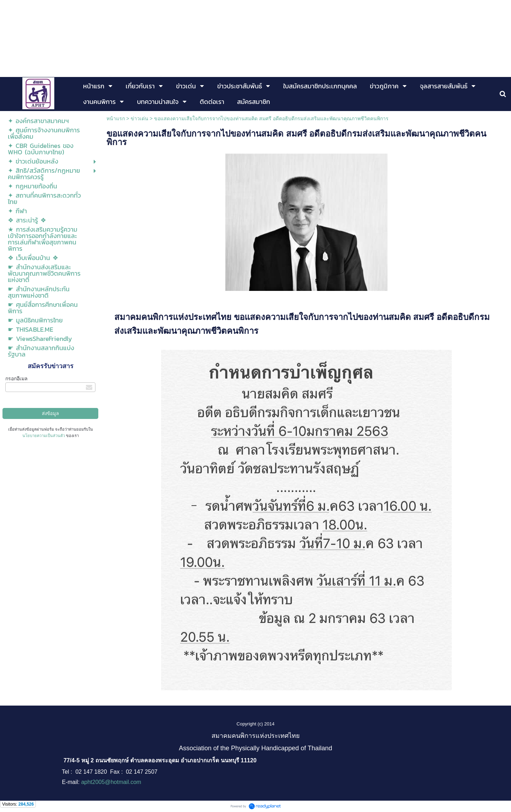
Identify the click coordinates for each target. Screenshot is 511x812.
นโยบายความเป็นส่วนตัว (44, 436)
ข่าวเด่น (139, 118)
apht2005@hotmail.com (111, 782)
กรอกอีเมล (17, 379)
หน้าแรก (116, 118)
